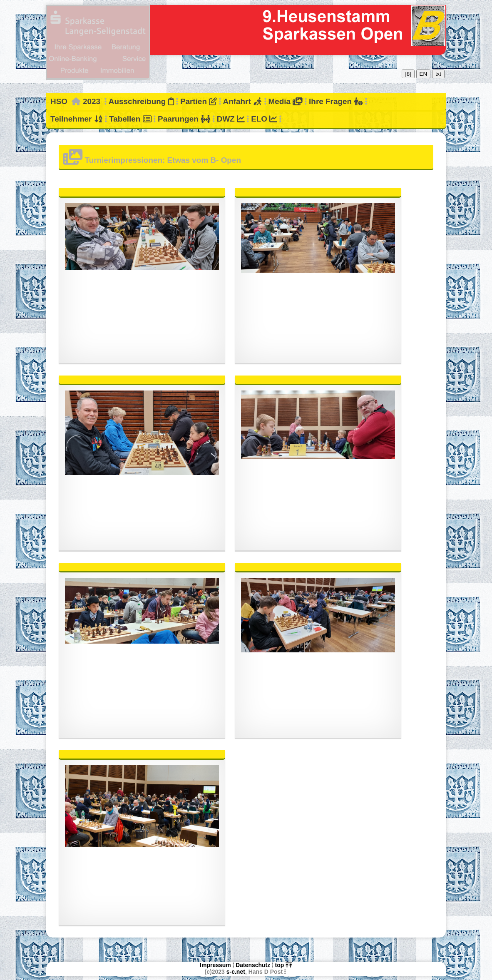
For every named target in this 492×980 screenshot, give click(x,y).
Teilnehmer (77, 119)
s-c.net (236, 972)
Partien (199, 101)
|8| (408, 74)
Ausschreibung (141, 101)
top (284, 965)
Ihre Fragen (336, 101)
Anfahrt (243, 101)
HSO (59, 101)
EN (424, 74)
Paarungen (184, 119)
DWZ (231, 119)
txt (438, 74)
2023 (92, 101)
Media (285, 101)
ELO (264, 119)
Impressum (215, 965)
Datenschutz (253, 965)
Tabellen (130, 119)
